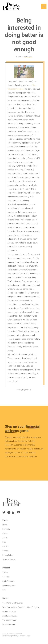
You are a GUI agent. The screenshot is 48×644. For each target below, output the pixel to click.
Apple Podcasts (8, 583)
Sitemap (5, 553)
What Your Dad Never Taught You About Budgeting (21, 609)
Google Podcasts (9, 587)
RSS (4, 592)
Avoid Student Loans (10, 618)
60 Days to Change (9, 613)
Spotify (5, 574)
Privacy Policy (8, 557)
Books (5, 535)
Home (5, 527)
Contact (5, 548)
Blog (4, 544)
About (5, 540)
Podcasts (6, 531)
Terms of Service (9, 561)
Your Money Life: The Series (12, 605)
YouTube (6, 579)
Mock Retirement (9, 626)
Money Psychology (24, 391)
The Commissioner (10, 622)
